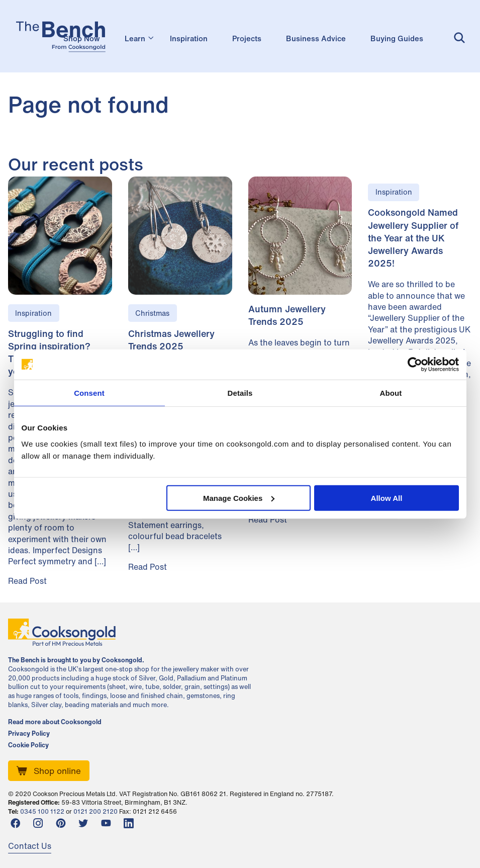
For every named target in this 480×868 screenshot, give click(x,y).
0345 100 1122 (42, 811)
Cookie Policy (28, 745)
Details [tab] (240, 393)
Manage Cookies (239, 498)
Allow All (387, 498)
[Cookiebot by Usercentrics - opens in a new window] (415, 365)
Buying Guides (397, 38)
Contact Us (30, 846)
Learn (135, 38)
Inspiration (189, 38)
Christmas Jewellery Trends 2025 (171, 340)
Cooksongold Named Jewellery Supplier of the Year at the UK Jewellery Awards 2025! (413, 238)
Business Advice (316, 38)
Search (458, 38)
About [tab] (391, 393)
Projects (247, 38)
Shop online (57, 771)
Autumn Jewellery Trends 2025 (287, 315)
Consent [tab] (89, 393)
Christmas (152, 313)
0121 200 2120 (95, 811)
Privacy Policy (29, 734)
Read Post (27, 581)
